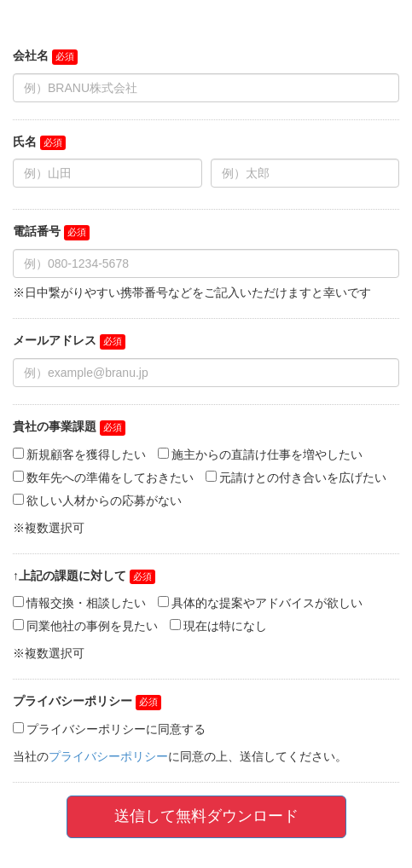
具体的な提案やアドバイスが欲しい (267, 603)
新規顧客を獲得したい (86, 454)
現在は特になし (225, 626)
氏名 (25, 142)
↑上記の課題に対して (70, 576)
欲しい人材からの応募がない (104, 501)
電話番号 (37, 231)
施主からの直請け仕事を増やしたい (267, 454)
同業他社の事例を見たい (92, 626)
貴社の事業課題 (55, 426)
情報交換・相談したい (86, 603)
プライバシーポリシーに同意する (116, 729)
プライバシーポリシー (73, 701)
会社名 (31, 55)
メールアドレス (55, 340)
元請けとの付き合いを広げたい (303, 477)
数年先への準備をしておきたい (110, 477)
